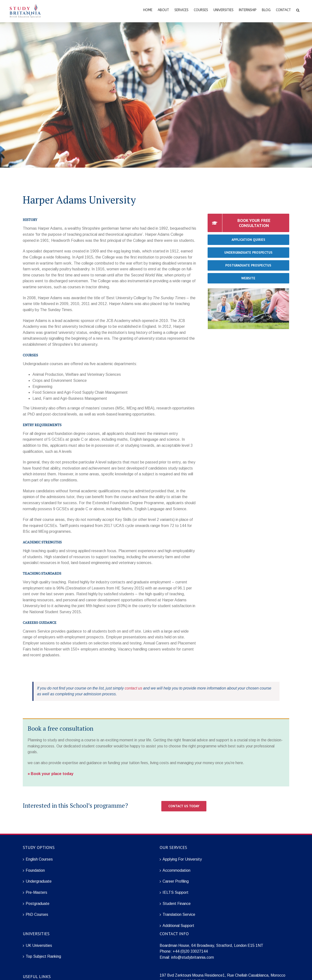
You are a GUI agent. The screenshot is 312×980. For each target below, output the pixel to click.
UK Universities (39, 945)
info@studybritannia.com (193, 957)
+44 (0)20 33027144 (190, 951)
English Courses (39, 859)
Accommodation (176, 870)
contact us (133, 688)
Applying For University (182, 859)
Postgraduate (38, 904)
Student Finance (177, 904)
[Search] (298, 10)
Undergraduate (39, 881)
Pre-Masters (36, 892)
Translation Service (179, 914)
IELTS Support (175, 892)
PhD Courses (37, 914)
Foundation (35, 870)
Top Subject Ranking (43, 956)
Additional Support (178, 926)
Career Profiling (176, 881)
